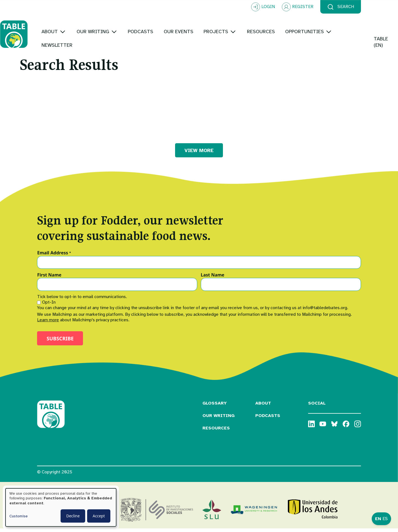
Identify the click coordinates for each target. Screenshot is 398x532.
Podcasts (268, 419)
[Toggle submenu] (100, 28)
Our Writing (218, 419)
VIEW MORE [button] (199, 154)
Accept (99, 516)
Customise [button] (19, 516)
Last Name (213, 278)
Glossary (215, 407)
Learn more (48, 324)
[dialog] (61, 507)
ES (385, 519)
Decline (73, 516)
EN (378, 519)
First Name (49, 278)
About (263, 407)
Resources (216, 432)
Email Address (54, 256)
